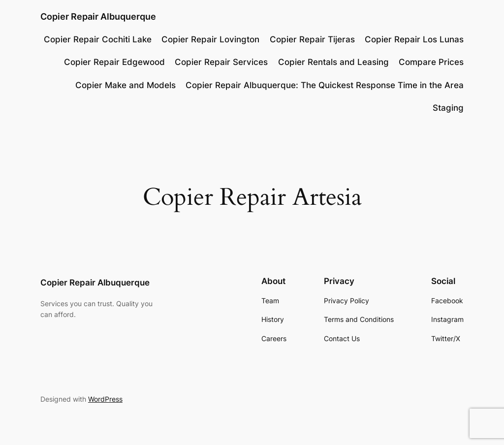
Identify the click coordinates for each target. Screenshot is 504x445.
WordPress (105, 399)
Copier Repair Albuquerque (98, 16)
